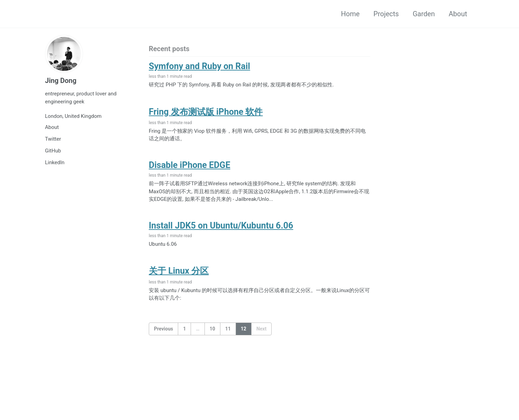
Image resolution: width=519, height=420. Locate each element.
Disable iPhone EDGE (189, 165)
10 (212, 329)
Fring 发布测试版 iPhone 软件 (206, 112)
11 (228, 329)
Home (350, 14)
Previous (163, 329)
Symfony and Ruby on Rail (199, 66)
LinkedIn (55, 162)
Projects (386, 14)
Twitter (53, 139)
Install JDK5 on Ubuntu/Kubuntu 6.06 (221, 226)
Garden (424, 14)
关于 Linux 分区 (179, 271)
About (458, 14)
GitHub (53, 151)
